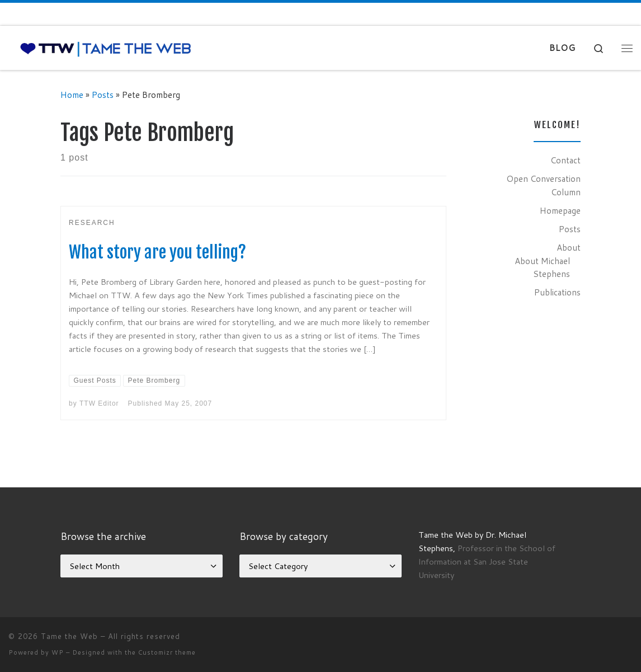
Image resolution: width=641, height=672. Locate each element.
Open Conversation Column (543, 185)
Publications (557, 292)
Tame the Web (69, 636)
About (569, 247)
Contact (565, 160)
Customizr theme (167, 652)
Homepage (560, 210)
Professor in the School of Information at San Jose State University (487, 561)
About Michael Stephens (542, 267)
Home (72, 95)
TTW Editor (99, 403)
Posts (103, 95)
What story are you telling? (157, 252)
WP (58, 652)
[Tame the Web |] (106, 48)
